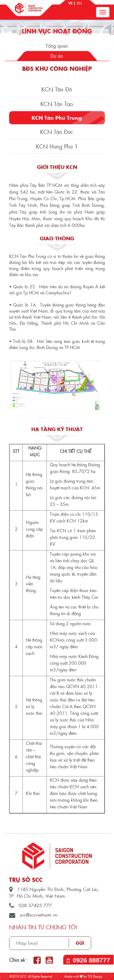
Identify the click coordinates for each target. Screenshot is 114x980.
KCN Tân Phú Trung (57, 118)
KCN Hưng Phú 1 (57, 146)
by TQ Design (91, 976)
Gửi (80, 943)
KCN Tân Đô (57, 89)
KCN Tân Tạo (57, 104)
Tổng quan (57, 46)
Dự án (57, 56)
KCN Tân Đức (57, 132)
